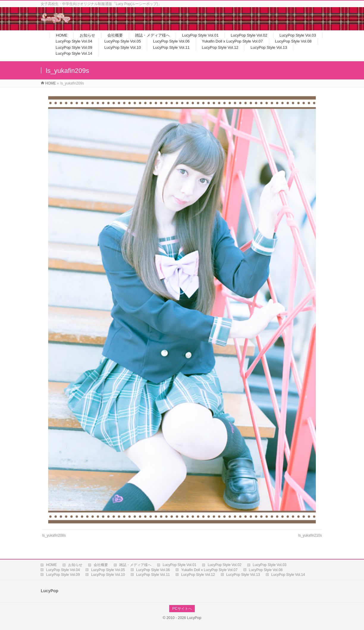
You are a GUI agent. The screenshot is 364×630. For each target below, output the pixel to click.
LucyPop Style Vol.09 (63, 575)
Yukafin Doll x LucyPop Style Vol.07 (209, 570)
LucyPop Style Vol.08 (266, 570)
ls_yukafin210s (310, 535)
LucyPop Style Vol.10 (108, 575)
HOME (51, 565)
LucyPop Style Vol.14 (288, 575)
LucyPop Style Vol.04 (63, 570)
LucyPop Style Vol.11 (153, 575)
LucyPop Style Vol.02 (224, 565)
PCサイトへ (182, 609)
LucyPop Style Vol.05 (108, 570)
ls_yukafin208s (54, 535)
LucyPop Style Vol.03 (270, 565)
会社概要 (101, 565)
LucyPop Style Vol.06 (153, 570)
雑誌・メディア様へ (135, 565)
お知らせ (75, 565)
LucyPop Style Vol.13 (243, 575)
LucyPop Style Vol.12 (198, 575)
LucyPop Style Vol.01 (179, 565)
